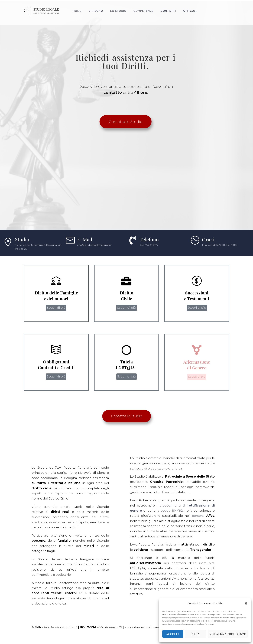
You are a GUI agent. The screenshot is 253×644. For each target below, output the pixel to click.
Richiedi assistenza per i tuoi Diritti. (126, 87)
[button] (246, 603)
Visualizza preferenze (228, 634)
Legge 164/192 (64, 536)
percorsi (91, 541)
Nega (196, 634)
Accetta (173, 634)
